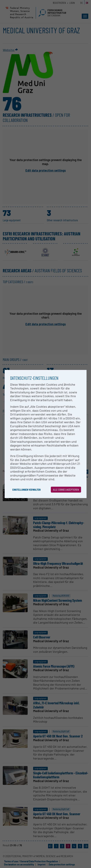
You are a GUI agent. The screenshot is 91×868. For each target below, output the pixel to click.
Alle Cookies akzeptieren (66, 490)
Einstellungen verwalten (26, 490)
